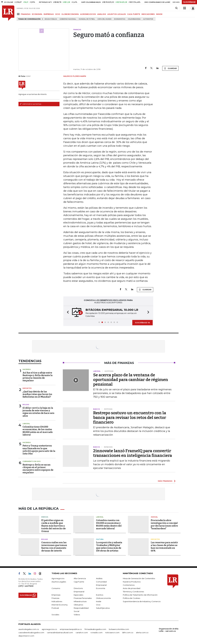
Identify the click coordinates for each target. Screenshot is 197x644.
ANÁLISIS (102, 14)
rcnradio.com (97, 633)
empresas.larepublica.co (71, 629)
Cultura (100, 539)
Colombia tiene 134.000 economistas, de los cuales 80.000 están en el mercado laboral (38, 431)
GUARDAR (170, 68)
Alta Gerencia (80, 578)
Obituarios (78, 605)
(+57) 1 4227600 (26, 586)
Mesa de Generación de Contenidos (139, 578)
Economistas (120, 19)
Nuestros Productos (132, 582)
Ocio (98, 605)
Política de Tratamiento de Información (140, 595)
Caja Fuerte (79, 582)
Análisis (99, 578)
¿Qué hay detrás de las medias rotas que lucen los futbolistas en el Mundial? (37, 394)
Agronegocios (58, 578)
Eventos (100, 595)
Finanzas (55, 598)
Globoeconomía (103, 598)
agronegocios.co (49, 629)
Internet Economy (60, 605)
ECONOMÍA (37, 14)
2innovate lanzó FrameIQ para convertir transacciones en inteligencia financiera (133, 453)
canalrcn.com (82, 633)
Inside (99, 601)
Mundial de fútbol (87, 19)
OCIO (58, 14)
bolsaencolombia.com (119, 629)
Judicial (154, 517)
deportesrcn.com (26, 636)
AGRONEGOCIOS (88, 14)
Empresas (56, 595)
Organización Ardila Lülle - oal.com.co (169, 630)
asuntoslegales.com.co (29, 629)
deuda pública (51, 19)
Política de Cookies (131, 598)
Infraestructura (80, 601)
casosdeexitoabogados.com (31, 633)
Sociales (55, 615)
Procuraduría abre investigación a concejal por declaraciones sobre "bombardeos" (164, 524)
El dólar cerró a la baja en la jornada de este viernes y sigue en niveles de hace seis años (38, 412)
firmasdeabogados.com (95, 629)
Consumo (56, 588)
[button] (67, 312)
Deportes (27, 388)
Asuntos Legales (59, 582)
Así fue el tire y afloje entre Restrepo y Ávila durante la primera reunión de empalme (38, 377)
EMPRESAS (49, 14)
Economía (101, 588)
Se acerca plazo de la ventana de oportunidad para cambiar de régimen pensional (131, 380)
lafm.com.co (128, 633)
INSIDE (159, 14)
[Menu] (19, 14)
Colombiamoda (134, 19)
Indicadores (57, 601)
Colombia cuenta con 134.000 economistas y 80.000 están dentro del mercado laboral (109, 524)
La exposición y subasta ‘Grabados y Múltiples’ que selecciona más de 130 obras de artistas (109, 547)
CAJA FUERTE (134, 14)
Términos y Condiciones (133, 592)
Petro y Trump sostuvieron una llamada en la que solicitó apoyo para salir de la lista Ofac (39, 450)
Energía (45, 517)
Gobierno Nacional (68, 19)
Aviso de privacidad (132, 588)
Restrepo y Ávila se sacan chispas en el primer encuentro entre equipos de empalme (38, 469)
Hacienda (27, 369)
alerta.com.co (142, 633)
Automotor (148, 19)
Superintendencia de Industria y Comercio (142, 601)
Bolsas (26, 405)
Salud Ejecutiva (103, 608)
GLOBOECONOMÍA (70, 14)
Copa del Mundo (104, 19)
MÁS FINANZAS (165, 481)
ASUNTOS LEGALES (117, 14)
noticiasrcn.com (112, 633)
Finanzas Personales (83, 598)
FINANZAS (26, 14)
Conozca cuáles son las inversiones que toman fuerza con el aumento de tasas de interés (54, 547)
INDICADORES (148, 14)
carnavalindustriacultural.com (60, 633)
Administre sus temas (31, 104)
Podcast (55, 608)
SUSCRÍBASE (189, 2)
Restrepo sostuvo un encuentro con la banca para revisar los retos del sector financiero (130, 418)
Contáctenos (129, 585)
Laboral (26, 424)
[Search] (176, 8)
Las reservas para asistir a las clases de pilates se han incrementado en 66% (164, 547)
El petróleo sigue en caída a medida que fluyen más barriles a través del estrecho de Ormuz (53, 526)
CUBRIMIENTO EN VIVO (32, 461)
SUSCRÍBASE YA (142, 323)
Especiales (78, 595)
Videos (77, 615)
